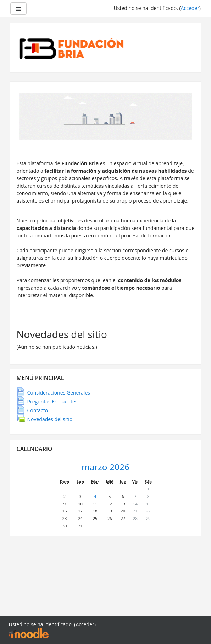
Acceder (190, 8)
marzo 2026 (105, 467)
